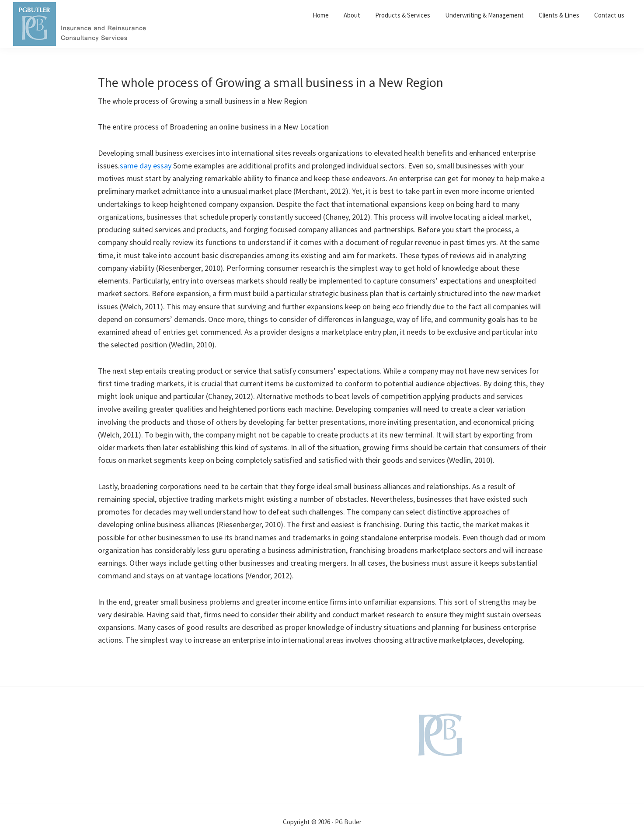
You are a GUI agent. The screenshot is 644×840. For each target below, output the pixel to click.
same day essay (146, 166)
